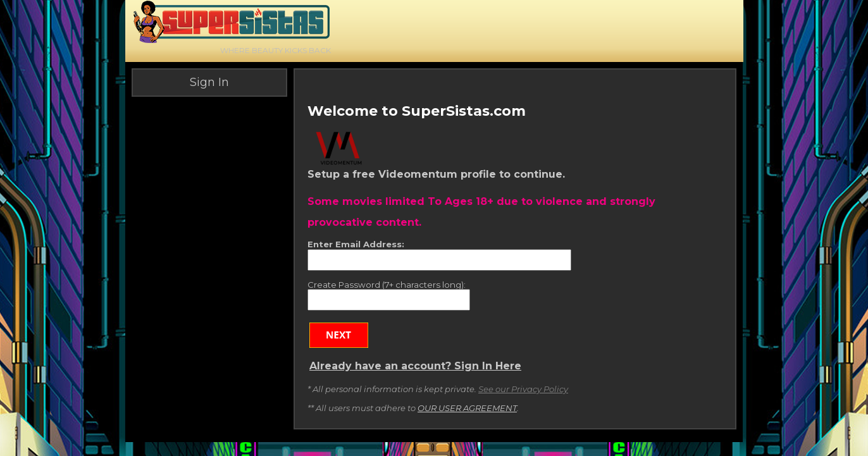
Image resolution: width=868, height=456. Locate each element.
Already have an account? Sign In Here (415, 366)
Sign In (209, 82)
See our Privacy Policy (523, 389)
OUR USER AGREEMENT (467, 408)
